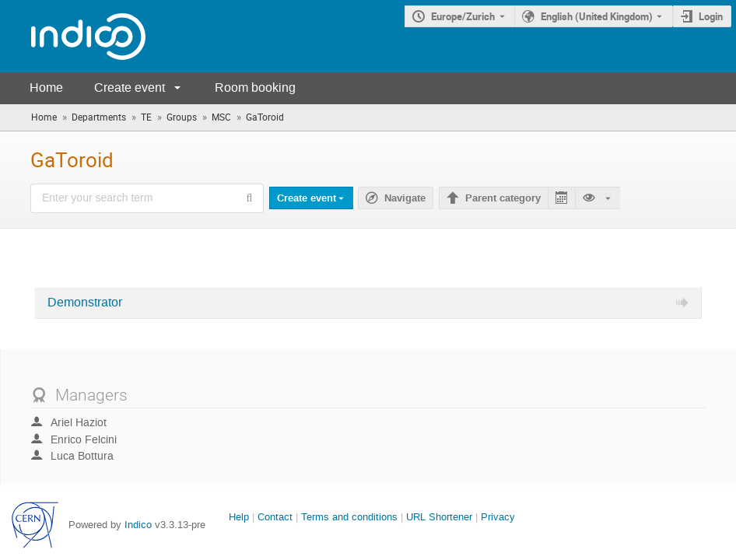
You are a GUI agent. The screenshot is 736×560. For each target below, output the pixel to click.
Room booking (255, 87)
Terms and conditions (349, 517)
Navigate (405, 198)
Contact (275, 517)
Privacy (498, 517)
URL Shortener (439, 517)
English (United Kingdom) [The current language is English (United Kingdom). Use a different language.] (597, 16)
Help (239, 517)
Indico (138, 525)
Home (46, 87)
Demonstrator (85, 303)
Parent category (503, 198)
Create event (130, 87)
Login (711, 16)
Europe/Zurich (463, 16)
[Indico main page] (73, 36)
